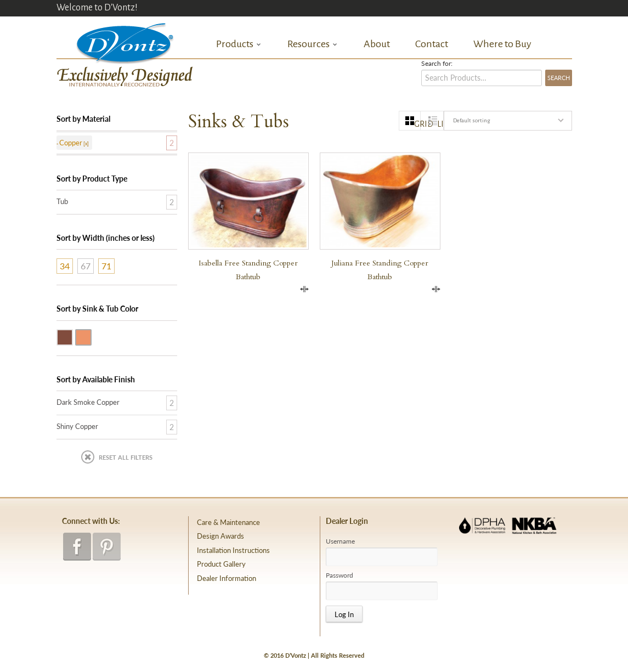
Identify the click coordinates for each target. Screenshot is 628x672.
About (377, 44)
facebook (77, 547)
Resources (313, 44)
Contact (432, 44)
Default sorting (471, 120)
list (440, 124)
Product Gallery (221, 564)
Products (239, 44)
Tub (62, 201)
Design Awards (220, 536)
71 (106, 266)
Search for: (437, 64)
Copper (71, 143)
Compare (304, 289)
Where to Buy (502, 44)
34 (65, 266)
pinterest (107, 547)
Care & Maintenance (228, 522)
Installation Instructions (233, 550)
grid (417, 124)
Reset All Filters (126, 457)
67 (86, 266)
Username (340, 541)
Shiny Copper (91, 336)
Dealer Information (227, 578)
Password (340, 575)
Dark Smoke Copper (72, 336)
